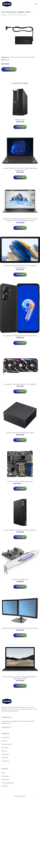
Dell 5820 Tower (20, 120)
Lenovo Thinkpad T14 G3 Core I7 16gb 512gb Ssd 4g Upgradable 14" (20, 169)
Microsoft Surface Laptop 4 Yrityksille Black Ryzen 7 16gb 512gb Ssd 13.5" (20, 678)
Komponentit (5, 738)
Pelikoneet (5, 748)
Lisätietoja (9, 69)
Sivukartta (5, 786)
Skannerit (4, 751)
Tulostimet (5, 758)
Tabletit (32, 57)
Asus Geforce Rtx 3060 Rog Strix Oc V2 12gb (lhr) (20, 384)
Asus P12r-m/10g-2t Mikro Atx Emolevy (20, 481)
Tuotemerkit (13, 57)
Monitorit (4, 741)
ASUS (28, 57)
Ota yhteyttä (5, 776)
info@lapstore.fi (6, 727)
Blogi (3, 773)
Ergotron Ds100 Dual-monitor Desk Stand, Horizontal (20, 628)
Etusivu (4, 15)
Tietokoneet (22, 57)
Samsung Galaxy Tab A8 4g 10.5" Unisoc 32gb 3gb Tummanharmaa (20, 266)
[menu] (37, 4)
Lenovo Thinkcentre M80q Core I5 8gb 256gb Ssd (20, 530)
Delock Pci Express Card (20, 580)
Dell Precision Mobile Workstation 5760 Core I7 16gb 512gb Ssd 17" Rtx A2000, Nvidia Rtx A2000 (20, 220)
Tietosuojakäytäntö (8, 783)
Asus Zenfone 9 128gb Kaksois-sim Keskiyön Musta (20, 336)
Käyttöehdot (5, 779)
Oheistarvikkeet (6, 744)
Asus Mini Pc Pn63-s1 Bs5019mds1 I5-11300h (20, 433)
